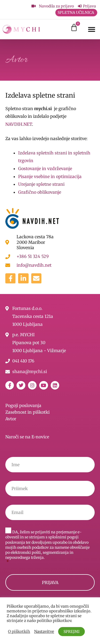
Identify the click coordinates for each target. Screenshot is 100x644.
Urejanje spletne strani (41, 184)
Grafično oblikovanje (40, 192)
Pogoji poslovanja (23, 405)
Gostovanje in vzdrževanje (45, 168)
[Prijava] (87, 6)
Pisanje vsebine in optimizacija (50, 176)
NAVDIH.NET (19, 124)
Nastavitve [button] (44, 632)
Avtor (11, 419)
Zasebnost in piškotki (27, 412)
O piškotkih (19, 632)
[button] (92, 29)
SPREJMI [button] (71, 632)
